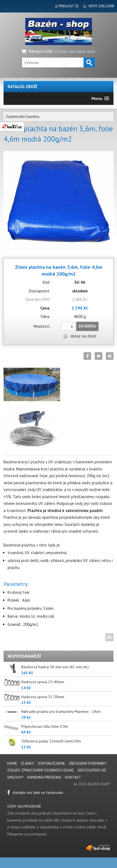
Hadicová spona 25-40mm (43, 682)
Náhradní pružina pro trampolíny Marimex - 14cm (61, 711)
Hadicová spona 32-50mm (43, 697)
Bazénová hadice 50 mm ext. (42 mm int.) (55, 667)
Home (12, 763)
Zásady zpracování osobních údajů (40, 770)
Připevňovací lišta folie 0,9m (45, 726)
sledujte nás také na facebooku (35, 792)
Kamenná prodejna (44, 777)
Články (28, 763)
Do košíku (87, 326)
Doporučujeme (51, 763)
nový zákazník (102, 6)
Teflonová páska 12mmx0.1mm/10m (51, 741)
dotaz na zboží (80, 336)
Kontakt (73, 777)
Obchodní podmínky (88, 763)
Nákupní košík (41, 51)
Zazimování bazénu (23, 116)
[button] (100, 99)
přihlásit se (69, 6)
